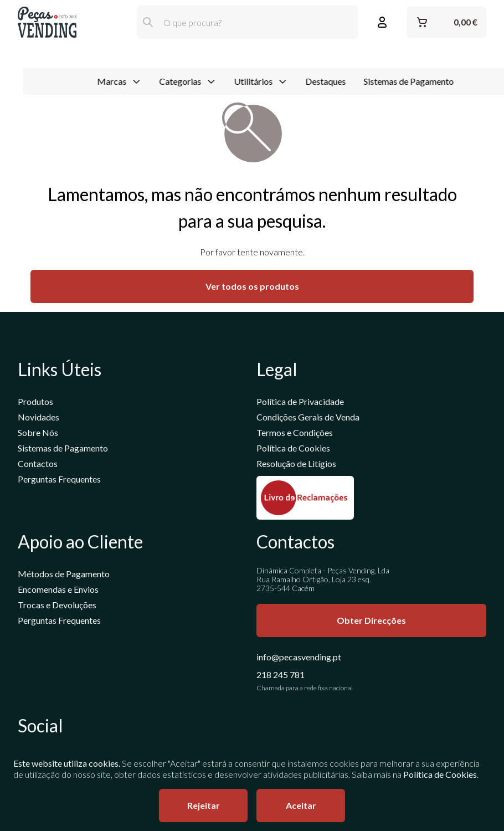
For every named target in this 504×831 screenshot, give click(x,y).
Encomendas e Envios (58, 590)
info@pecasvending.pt (299, 657)
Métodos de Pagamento (64, 574)
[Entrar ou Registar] (382, 22)
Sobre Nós (38, 433)
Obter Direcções (371, 621)
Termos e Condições (295, 433)
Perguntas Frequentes (59, 479)
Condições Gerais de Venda (308, 417)
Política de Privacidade (300, 402)
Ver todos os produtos (252, 287)
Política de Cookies (293, 448)
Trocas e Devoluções (57, 605)
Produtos (35, 402)
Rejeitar (204, 805)
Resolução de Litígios (296, 464)
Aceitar (301, 805)
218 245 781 (281, 675)
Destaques (302, 57)
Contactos (38, 464)
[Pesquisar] (148, 22)
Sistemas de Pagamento (385, 57)
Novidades (38, 417)
